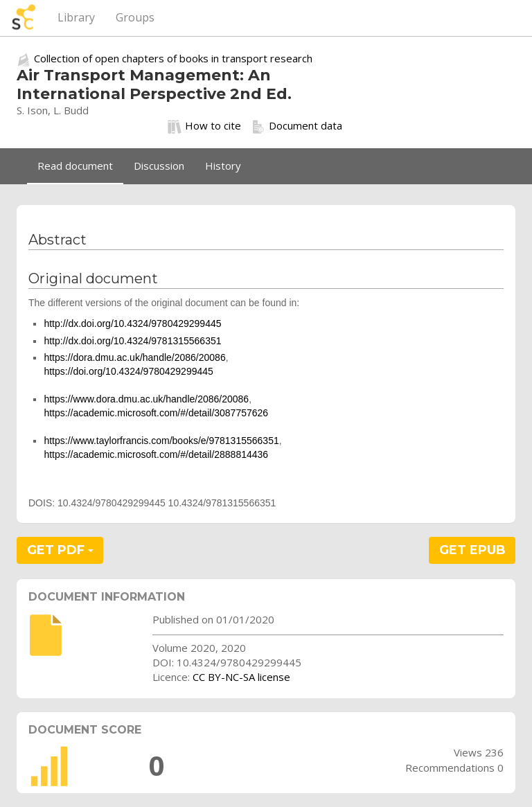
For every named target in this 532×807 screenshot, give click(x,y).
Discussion (159, 166)
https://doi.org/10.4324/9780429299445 (128, 371)
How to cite (204, 126)
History (223, 166)
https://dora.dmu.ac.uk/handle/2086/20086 (134, 357)
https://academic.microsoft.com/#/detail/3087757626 (156, 413)
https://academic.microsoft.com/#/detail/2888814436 (156, 454)
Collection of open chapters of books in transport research (173, 58)
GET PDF (60, 550)
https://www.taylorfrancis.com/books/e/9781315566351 (161, 441)
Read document (75, 166)
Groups (135, 17)
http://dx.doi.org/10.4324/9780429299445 (132, 323)
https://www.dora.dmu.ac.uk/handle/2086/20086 (146, 399)
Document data (297, 126)
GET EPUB (472, 550)
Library (76, 17)
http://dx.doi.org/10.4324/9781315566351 (132, 341)
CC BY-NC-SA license (241, 677)
